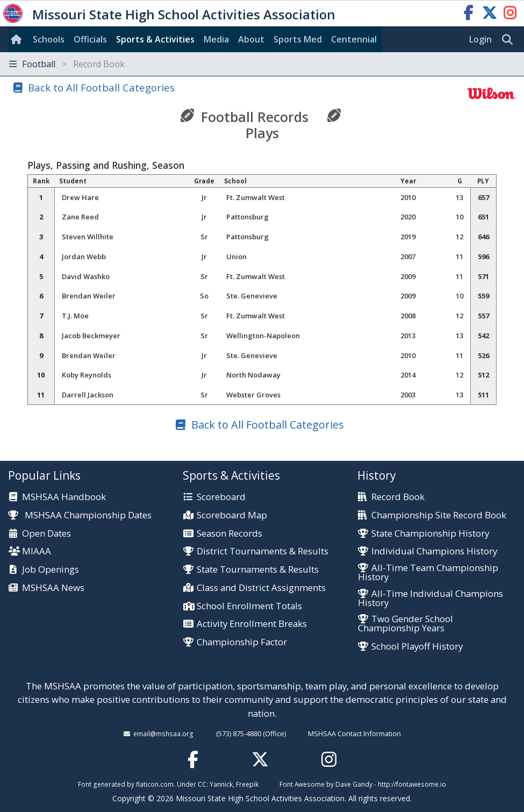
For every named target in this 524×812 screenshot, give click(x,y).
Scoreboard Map (232, 515)
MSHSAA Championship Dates (80, 515)
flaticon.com (155, 784)
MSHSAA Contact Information (354, 733)
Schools (49, 39)
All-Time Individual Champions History (430, 599)
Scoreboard (221, 497)
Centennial (354, 39)
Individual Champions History (434, 551)
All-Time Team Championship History (428, 573)
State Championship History (430, 534)
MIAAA (37, 551)
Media (216, 39)
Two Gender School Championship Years (405, 624)
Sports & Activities (155, 39)
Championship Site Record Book (439, 515)
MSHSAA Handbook (64, 497)
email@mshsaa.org (163, 733)
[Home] (18, 39)
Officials (90, 39)
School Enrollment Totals (249, 606)
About (251, 39)
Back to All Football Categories (101, 87)
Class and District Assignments (261, 588)
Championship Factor (242, 642)
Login (480, 39)
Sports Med (298, 39)
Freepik (247, 784)
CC (202, 784)
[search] (510, 40)
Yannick (221, 784)
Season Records (229, 534)
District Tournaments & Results (263, 551)
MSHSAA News (53, 588)
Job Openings (51, 570)
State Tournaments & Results (258, 570)
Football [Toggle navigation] (67, 64)
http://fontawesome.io (412, 784)
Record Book (398, 497)
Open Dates (46, 534)
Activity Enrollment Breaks (252, 624)
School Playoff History (417, 647)
